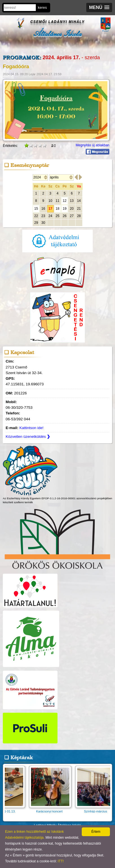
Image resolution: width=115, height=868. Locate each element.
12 (65, 201)
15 (36, 209)
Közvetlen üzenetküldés (28, 437)
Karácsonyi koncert (54, 810)
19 (65, 209)
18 (57, 209)
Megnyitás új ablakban (93, 145)
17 (50, 209)
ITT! (61, 861)
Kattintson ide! (32, 428)
